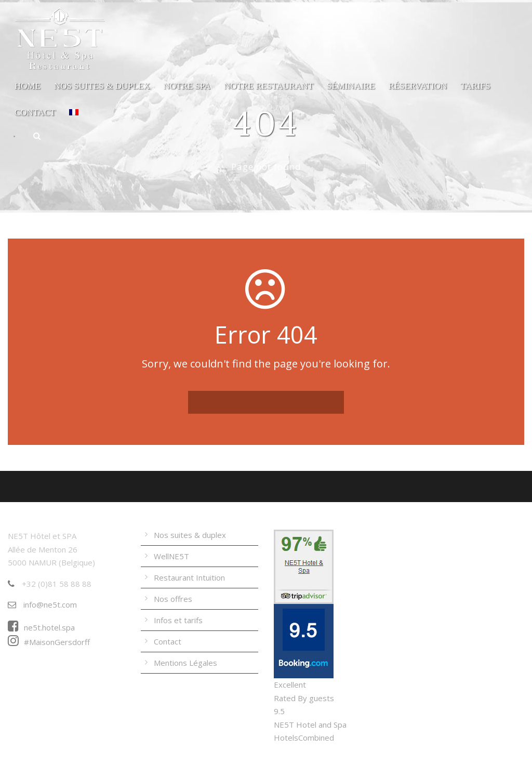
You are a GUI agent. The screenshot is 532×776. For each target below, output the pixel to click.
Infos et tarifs (178, 620)
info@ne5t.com (42, 604)
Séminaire (351, 86)
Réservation (418, 86)
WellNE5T (171, 556)
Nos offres (173, 599)
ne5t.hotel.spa (41, 627)
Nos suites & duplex (102, 86)
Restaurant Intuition (189, 577)
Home (28, 86)
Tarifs (475, 86)
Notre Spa (187, 86)
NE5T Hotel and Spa (310, 725)
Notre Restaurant (269, 86)
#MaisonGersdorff (49, 642)
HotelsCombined (304, 738)
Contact (35, 113)
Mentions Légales (185, 663)
